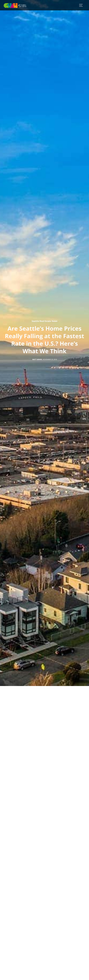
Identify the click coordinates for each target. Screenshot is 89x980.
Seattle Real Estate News (44, 321)
